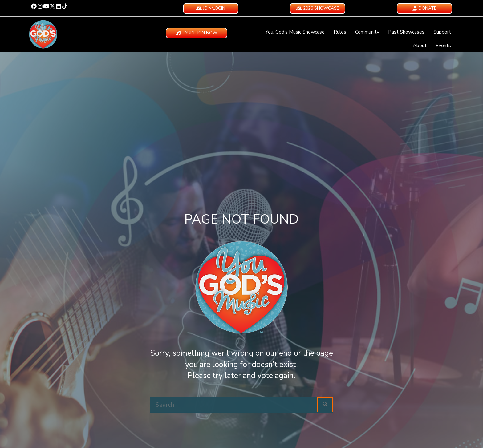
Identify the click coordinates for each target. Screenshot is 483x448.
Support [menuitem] (442, 32)
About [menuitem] (420, 46)
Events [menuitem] (443, 46)
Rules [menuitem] (340, 32)
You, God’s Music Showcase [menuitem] (295, 32)
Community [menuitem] (367, 32)
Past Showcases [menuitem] (406, 32)
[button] (34, 6)
